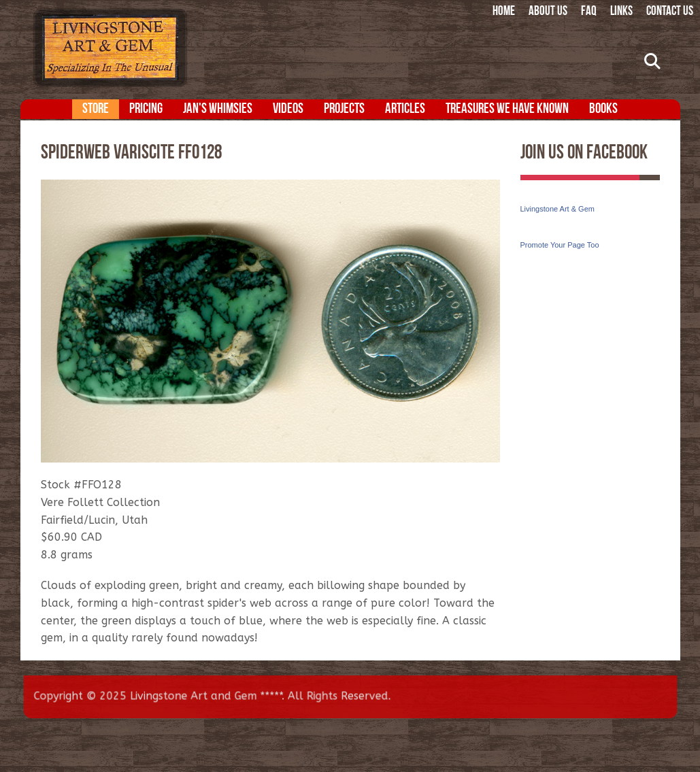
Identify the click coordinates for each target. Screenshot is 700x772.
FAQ (589, 12)
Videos (288, 109)
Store (96, 109)
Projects (344, 109)
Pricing (146, 109)
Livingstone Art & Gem (557, 209)
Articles (405, 109)
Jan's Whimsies (218, 109)
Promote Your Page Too (560, 245)
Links (621, 12)
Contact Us (670, 12)
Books (603, 109)
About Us (548, 12)
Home (504, 12)
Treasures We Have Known (507, 109)
